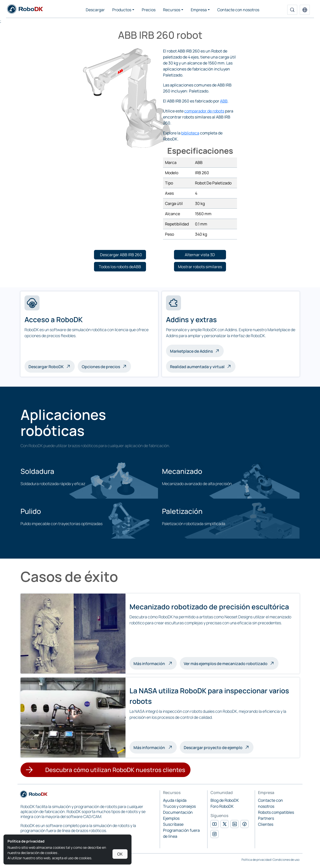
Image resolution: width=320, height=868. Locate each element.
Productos (122, 10)
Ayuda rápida (175, 800)
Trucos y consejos (179, 806)
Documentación (178, 812)
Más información (155, 663)
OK (120, 854)
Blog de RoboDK (225, 800)
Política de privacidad (256, 860)
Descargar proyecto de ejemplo (213, 748)
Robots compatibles (276, 812)
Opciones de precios (101, 367)
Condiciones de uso (286, 860)
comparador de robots (204, 111)
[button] (305, 10)
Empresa (199, 10)
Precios (149, 10)
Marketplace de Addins (191, 351)
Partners (266, 818)
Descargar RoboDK (46, 367)
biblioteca (190, 133)
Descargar (95, 10)
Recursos (172, 10)
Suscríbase (173, 824)
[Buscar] (292, 10)
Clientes (266, 824)
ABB (224, 101)
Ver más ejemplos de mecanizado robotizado (226, 664)
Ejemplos (171, 818)
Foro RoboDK (222, 806)
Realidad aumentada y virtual (197, 367)
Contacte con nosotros (238, 10)
